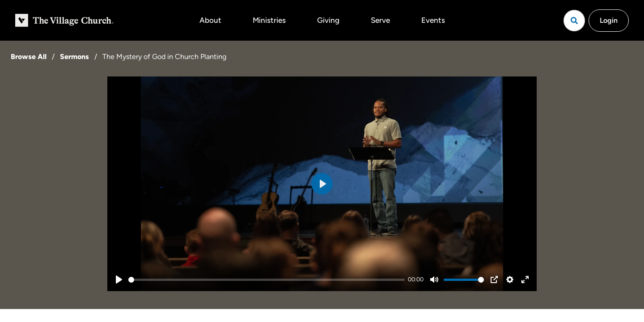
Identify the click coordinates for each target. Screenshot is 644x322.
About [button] (210, 20)
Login (609, 20)
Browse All (29, 57)
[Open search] (574, 21)
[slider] (267, 280)
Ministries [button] (269, 20)
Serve (380, 20)
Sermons (74, 57)
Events (433, 20)
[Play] (119, 280)
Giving (328, 20)
